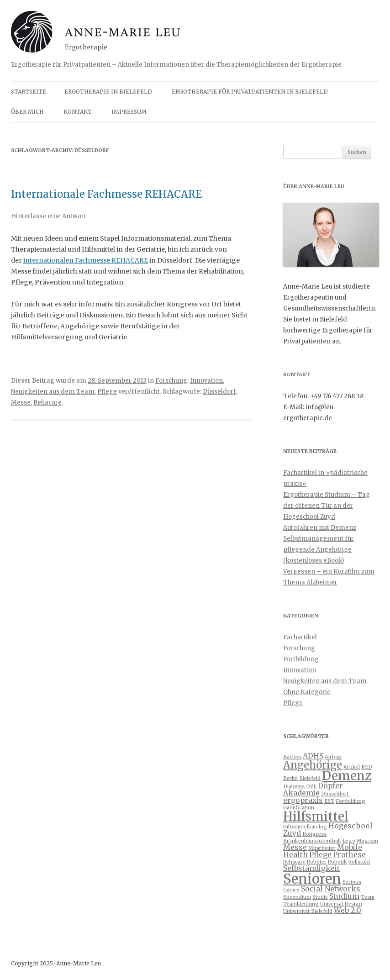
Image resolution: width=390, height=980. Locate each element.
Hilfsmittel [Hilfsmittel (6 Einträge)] (316, 816)
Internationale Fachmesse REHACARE (106, 194)
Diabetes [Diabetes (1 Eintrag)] (294, 787)
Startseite (29, 92)
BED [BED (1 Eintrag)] (367, 767)
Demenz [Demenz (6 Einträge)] (347, 776)
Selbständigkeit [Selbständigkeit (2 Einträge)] (311, 868)
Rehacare (47, 403)
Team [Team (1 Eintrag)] (368, 897)
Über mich (27, 112)
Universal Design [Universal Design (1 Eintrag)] (341, 904)
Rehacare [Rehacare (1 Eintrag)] (294, 862)
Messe (21, 403)
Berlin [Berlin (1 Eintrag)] (290, 778)
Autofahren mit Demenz (320, 528)
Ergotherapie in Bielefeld (108, 92)
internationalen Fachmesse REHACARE (86, 260)
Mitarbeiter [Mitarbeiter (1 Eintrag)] (322, 848)
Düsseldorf (219, 392)
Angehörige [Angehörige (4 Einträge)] (313, 765)
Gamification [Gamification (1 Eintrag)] (299, 808)
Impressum (129, 112)
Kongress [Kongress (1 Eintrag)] (314, 834)
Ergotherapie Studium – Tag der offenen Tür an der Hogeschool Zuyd (327, 506)
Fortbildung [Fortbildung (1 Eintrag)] (350, 801)
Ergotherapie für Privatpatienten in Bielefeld (250, 92)
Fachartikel (300, 637)
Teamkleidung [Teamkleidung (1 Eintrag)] (301, 904)
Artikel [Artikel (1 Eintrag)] (352, 767)
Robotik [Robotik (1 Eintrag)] (337, 862)
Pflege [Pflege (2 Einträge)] (320, 854)
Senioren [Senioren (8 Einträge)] (312, 879)
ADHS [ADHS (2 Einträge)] (313, 756)
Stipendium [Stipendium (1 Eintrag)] (297, 897)
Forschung (171, 381)
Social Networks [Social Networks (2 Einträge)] (331, 889)
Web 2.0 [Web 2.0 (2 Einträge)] (348, 910)
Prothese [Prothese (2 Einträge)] (349, 854)
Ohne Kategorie (307, 692)
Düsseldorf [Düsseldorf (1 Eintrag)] (335, 794)
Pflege (107, 392)
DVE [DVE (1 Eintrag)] (311, 787)
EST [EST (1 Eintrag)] (329, 801)
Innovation (206, 381)
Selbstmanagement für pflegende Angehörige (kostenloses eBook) (319, 550)
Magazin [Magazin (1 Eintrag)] (367, 841)
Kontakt (78, 112)
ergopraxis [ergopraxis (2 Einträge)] (303, 800)
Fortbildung (301, 659)
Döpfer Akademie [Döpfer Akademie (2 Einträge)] (313, 789)
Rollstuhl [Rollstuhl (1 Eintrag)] (359, 862)
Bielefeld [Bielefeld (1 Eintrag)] (310, 778)
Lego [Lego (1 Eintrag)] (349, 841)
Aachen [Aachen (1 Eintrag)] (292, 757)
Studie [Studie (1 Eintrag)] (320, 897)
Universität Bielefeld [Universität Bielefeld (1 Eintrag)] (308, 911)
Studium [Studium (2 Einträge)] (344, 896)
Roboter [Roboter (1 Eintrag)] (317, 862)
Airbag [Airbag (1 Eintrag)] (333, 757)
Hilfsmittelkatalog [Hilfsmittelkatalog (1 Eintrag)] (305, 827)
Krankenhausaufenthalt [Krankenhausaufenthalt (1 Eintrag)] (312, 841)
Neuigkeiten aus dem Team (53, 392)
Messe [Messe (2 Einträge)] (295, 847)
